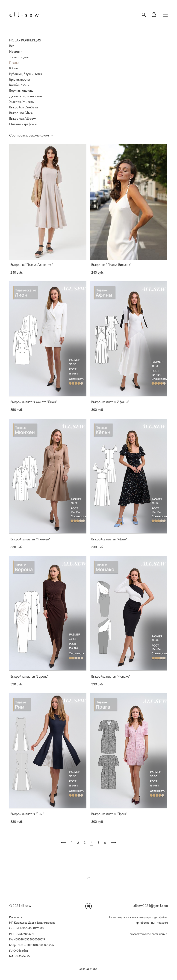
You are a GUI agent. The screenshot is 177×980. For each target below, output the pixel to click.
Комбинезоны (19, 85)
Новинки (16, 51)
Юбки (14, 68)
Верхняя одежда (21, 90)
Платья (14, 62)
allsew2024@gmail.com (151, 906)
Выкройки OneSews (24, 107)
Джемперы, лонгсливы (26, 96)
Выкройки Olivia (21, 113)
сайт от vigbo (88, 969)
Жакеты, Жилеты (22, 102)
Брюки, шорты (20, 79)
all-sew (25, 15)
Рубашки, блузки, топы (26, 74)
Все (12, 46)
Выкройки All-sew (22, 118)
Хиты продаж (19, 57)
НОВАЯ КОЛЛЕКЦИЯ (25, 40)
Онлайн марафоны (23, 124)
